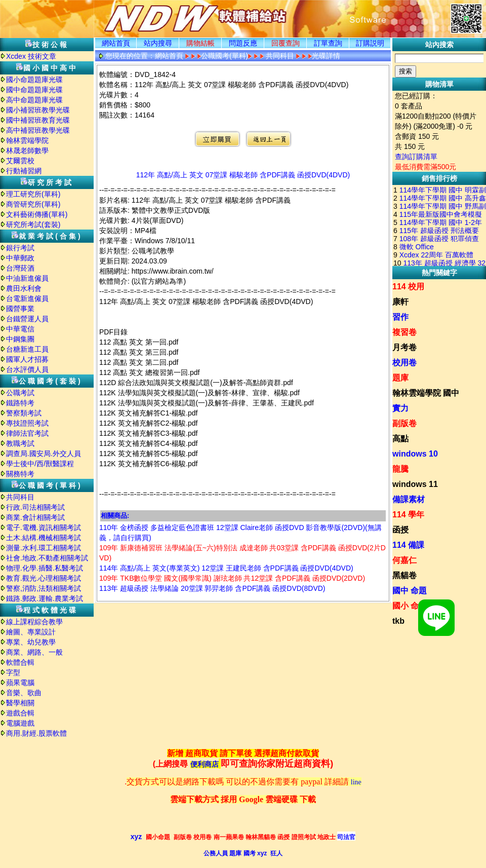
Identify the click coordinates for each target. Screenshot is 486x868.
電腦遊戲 (20, 723)
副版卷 (404, 423)
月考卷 (404, 347)
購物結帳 (200, 43)
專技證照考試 (27, 423)
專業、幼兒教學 (31, 642)
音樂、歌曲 (24, 693)
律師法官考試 (27, 433)
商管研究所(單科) (33, 204)
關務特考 (20, 474)
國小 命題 (410, 606)
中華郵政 (20, 258)
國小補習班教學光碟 (38, 110)
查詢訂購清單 (416, 157)
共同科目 (20, 497)
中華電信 (20, 329)
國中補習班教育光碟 (38, 120)
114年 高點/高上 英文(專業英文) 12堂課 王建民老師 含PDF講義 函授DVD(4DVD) (226, 568)
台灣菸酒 (20, 268)
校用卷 (404, 363)
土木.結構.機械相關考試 (44, 538)
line (356, 782)
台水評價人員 (27, 369)
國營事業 (20, 309)
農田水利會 (24, 288)
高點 (400, 439)
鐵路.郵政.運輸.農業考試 (45, 598)
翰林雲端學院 (27, 140)
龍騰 (400, 469)
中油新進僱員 (27, 278)
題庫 (400, 378)
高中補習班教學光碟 (38, 130)
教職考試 (20, 443)
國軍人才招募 (27, 359)
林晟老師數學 (27, 150)
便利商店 (205, 764)
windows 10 (415, 454)
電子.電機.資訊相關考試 (44, 527)
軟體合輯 (20, 662)
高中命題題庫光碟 (34, 100)
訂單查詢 (328, 43)
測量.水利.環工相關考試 (44, 548)
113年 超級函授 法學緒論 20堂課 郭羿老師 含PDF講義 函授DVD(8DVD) (212, 588)
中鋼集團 (20, 339)
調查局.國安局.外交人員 (44, 454)
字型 (13, 672)
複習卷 (404, 332)
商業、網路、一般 (34, 652)
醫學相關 (20, 703)
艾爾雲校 (20, 161)
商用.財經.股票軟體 (36, 733)
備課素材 (409, 499)
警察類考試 (24, 413)
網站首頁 (116, 43)
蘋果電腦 (20, 683)
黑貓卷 (404, 575)
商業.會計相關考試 (35, 517)
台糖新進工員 (27, 349)
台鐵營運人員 (27, 319)
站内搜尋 (158, 43)
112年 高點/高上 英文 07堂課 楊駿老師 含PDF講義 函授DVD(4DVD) (243, 175)
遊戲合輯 (20, 713)
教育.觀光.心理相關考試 (44, 578)
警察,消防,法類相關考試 (44, 588)
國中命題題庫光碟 (34, 90)
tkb (398, 621)
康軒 (400, 302)
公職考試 (20, 393)
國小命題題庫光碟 (34, 80)
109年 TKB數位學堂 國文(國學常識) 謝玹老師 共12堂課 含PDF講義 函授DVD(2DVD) (232, 578)
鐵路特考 (20, 403)
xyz (136, 837)
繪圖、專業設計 (31, 632)
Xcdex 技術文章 (31, 56)
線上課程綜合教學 (34, 622)
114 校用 (408, 287)
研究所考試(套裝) (33, 224)
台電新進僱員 (27, 298)
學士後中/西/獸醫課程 (40, 464)
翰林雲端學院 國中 (426, 393)
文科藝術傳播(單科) (37, 214)
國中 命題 (410, 591)
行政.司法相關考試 (35, 507)
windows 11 (415, 484)
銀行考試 (20, 248)
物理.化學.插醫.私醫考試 (45, 568)
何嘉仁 (404, 560)
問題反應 (243, 43)
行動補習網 (24, 171)
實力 (400, 408)
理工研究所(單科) (33, 194)
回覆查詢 (286, 43)
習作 (400, 317)
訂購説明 (370, 43)
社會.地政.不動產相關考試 (47, 558)
